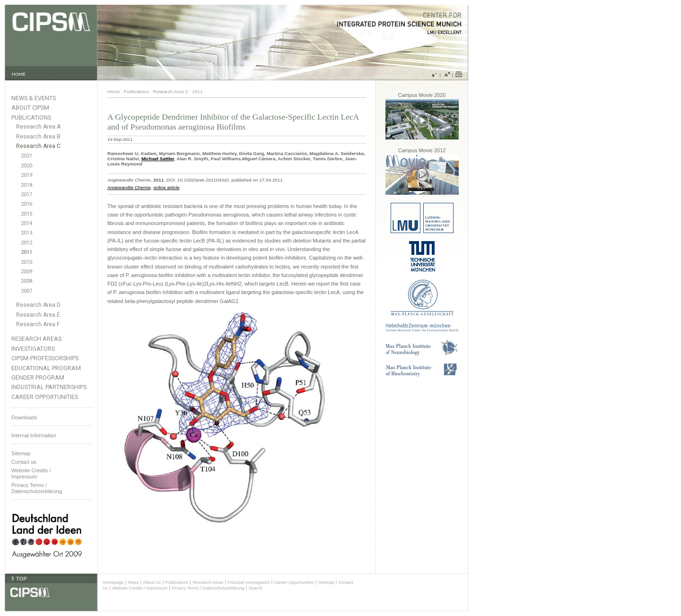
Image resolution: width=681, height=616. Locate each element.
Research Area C (38, 146)
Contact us (24, 462)
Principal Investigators (249, 582)
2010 (26, 262)
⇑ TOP (18, 579)
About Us (152, 582)
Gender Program (38, 377)
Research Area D (38, 305)
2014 (26, 223)
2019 (26, 175)
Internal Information (34, 435)
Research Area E (38, 315)
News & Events (34, 98)
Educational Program (46, 368)
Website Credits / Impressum (140, 588)
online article (166, 187)
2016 (26, 204)
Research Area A (38, 127)
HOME (19, 74)
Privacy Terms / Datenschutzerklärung (37, 488)
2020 (26, 166)
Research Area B (38, 137)
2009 (26, 272)
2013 (26, 233)
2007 (26, 291)
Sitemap (21, 453)
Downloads (24, 417)
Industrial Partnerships (49, 387)
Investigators (33, 349)
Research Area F (38, 324)
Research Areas (36, 339)
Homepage (113, 582)
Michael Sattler (158, 159)
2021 (26, 156)
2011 (26, 252)
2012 (26, 243)
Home (113, 91)
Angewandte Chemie (129, 187)
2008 (26, 281)
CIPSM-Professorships (45, 358)
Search (256, 588)
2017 (26, 195)
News (134, 582)
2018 (26, 185)
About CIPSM (30, 108)
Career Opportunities (45, 397)
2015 (26, 214)
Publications (31, 117)
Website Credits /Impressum (31, 473)
